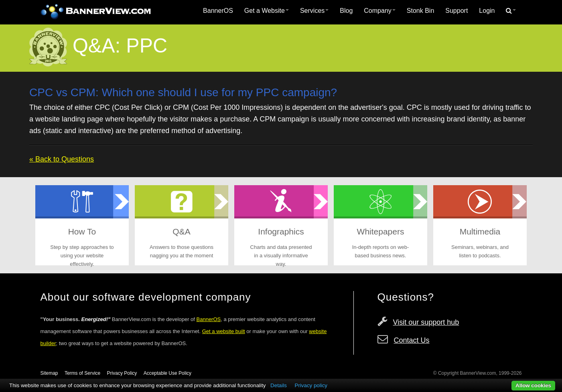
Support (456, 11)
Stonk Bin (420, 11)
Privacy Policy (122, 373)
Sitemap (49, 373)
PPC (147, 46)
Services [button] (314, 11)
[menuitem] (218, 11)
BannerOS (218, 11)
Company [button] (379, 11)
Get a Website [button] (267, 11)
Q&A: (96, 46)
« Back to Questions (62, 159)
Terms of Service (82, 373)
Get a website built (224, 331)
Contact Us (412, 340)
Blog (346, 11)
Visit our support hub (426, 322)
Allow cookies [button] (533, 385)
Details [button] (279, 385)
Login (487, 11)
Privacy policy (311, 385)
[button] (511, 11)
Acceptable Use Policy (167, 373)
